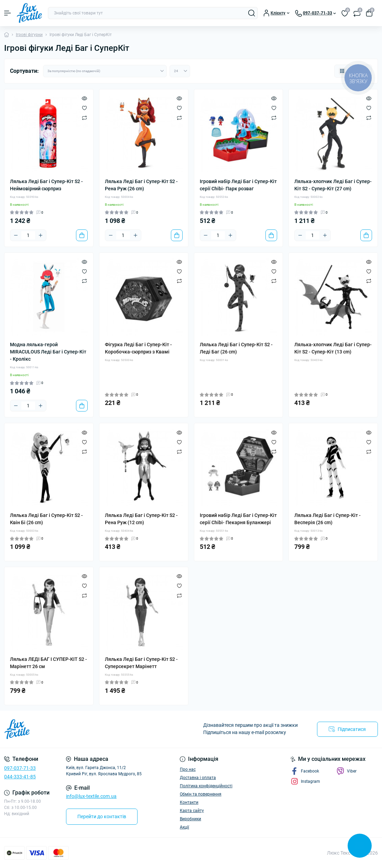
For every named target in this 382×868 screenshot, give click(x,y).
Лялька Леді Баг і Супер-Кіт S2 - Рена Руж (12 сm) (141, 519)
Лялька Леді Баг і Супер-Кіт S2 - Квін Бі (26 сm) (46, 519)
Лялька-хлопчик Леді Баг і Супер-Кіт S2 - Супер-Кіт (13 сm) (333, 348)
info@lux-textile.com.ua (91, 796)
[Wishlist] (84, 108)
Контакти (189, 802)
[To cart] (82, 235)
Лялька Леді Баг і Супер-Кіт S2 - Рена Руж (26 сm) (141, 185)
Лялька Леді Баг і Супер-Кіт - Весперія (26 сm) (328, 519)
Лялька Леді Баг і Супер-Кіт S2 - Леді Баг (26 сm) (236, 348)
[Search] (252, 13)
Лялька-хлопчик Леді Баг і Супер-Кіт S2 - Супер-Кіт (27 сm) (333, 185)
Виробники (190, 819)
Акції (184, 827)
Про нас (188, 769)
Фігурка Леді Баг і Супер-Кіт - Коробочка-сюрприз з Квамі (138, 348)
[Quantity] (28, 235)
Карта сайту (192, 811)
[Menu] (8, 13)
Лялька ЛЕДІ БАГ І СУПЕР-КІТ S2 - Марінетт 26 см (48, 663)
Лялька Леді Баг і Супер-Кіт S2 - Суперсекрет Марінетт (141, 663)
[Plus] (41, 235)
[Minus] (16, 235)
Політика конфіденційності (206, 786)
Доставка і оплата (198, 778)
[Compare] (84, 117)
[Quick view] (84, 98)
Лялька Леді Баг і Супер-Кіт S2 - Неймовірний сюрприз (46, 185)
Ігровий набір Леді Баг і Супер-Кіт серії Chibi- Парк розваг (238, 185)
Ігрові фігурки (29, 35)
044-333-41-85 (20, 777)
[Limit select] (180, 71)
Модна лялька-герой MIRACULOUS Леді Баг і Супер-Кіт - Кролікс (48, 352)
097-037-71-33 (20, 768)
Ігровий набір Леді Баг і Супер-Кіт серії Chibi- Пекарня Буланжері (238, 519)
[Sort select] (105, 71)
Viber (347, 771)
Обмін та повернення (201, 794)
